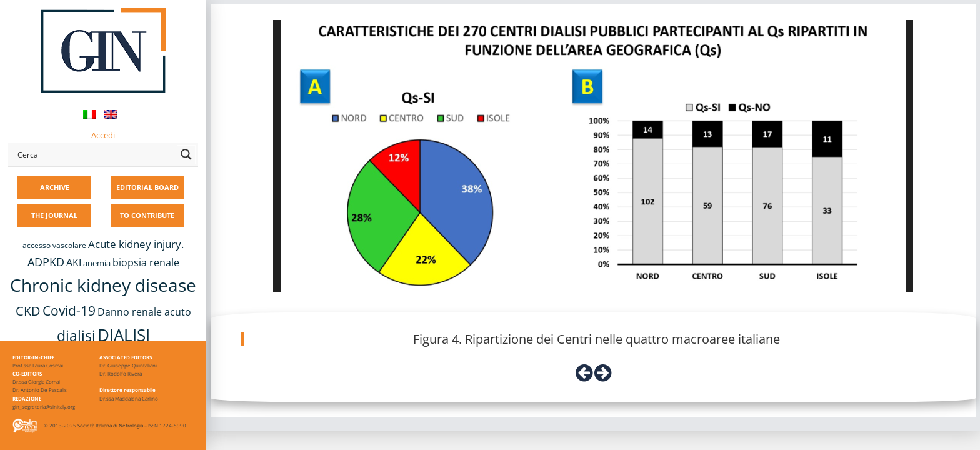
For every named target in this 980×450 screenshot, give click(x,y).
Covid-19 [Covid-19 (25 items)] (69, 311)
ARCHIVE (55, 187)
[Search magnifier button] (186, 154)
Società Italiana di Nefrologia (110, 425)
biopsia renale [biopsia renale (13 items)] (146, 262)
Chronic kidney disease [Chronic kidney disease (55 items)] (103, 285)
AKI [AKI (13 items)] (74, 262)
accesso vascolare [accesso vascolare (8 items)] (54, 245)
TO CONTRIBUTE (147, 215)
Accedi (103, 135)
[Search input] (94, 154)
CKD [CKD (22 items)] (28, 311)
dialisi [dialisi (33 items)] (76, 336)
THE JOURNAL (54, 215)
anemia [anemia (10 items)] (97, 263)
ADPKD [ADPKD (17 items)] (46, 262)
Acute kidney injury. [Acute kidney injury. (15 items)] (136, 244)
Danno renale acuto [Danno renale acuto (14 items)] (144, 312)
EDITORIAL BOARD (147, 187)
